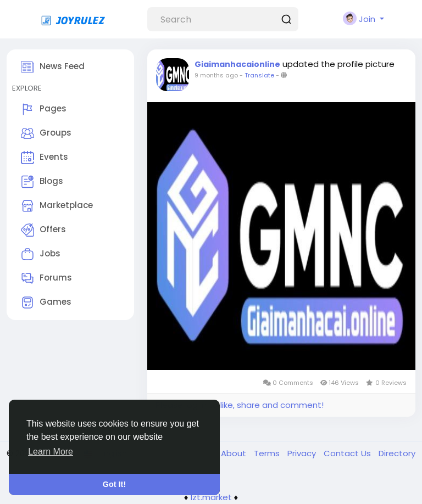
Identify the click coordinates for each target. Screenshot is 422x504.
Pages (44, 109)
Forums (46, 278)
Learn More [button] (51, 452)
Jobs (41, 254)
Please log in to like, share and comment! (240, 405)
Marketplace (57, 206)
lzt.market (211, 497)
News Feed (53, 67)
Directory (397, 453)
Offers (43, 230)
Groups (46, 133)
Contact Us (348, 453)
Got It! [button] (114, 484)
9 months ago (216, 75)
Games (46, 303)
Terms (268, 453)
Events (45, 158)
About (235, 453)
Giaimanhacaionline (237, 64)
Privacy (303, 453)
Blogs (42, 182)
